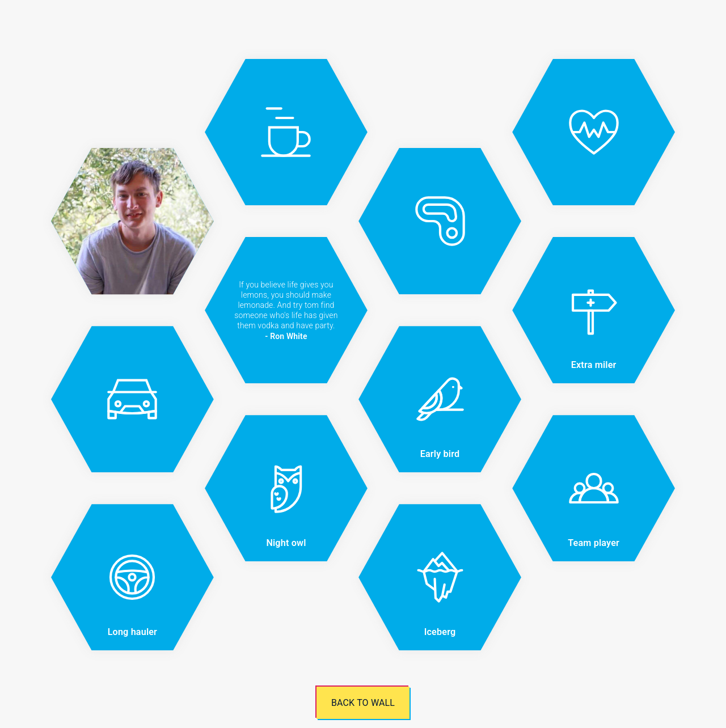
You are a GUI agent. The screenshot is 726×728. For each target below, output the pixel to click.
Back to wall (363, 703)
